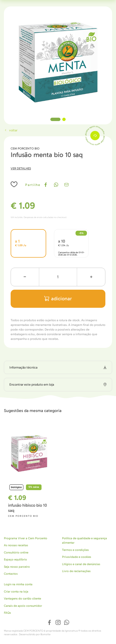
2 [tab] (64, 119)
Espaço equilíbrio (15, 559)
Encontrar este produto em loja (32, 384)
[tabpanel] (58, 60)
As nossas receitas (16, 545)
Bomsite (46, 634)
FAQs (7, 613)
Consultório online (16, 552)
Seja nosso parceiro (17, 567)
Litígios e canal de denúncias (81, 564)
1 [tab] (55, 119)
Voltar (11, 130)
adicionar (58, 299)
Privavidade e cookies (77, 557)
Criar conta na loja (16, 591)
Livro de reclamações (76, 571)
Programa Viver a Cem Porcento (26, 538)
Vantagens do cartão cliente (22, 598)
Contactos (11, 574)
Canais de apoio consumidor (23, 606)
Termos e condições (75, 550)
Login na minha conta (18, 584)
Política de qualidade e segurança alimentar (84, 541)
